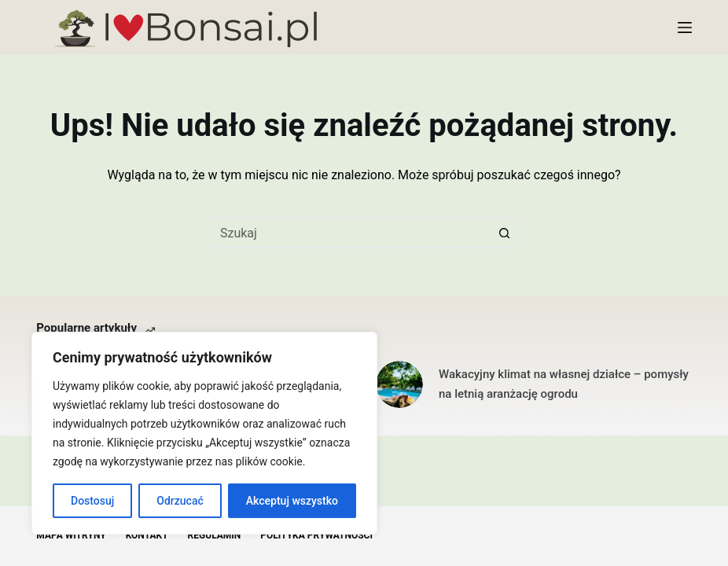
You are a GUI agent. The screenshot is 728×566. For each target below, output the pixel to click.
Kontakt (147, 535)
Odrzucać (180, 501)
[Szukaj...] (348, 233)
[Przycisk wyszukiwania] (506, 233)
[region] (204, 433)
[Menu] (685, 28)
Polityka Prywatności (316, 535)
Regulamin (215, 535)
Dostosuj (92, 501)
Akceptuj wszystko (292, 501)
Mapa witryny (71, 535)
